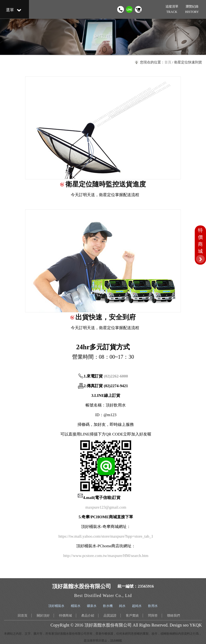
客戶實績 (132, 616)
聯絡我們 (174, 616)
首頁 (168, 62)
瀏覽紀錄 (192, 10)
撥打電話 (121, 9)
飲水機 (108, 606)
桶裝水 (76, 606)
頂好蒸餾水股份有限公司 (108, 625)
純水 (122, 606)
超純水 (137, 606)
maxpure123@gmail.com (106, 507)
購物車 (138, 9)
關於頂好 (43, 616)
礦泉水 (92, 606)
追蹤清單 (172, 10)
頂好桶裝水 (56, 606)
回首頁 (23, 616)
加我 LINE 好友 (129, 9)
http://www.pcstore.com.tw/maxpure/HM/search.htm (106, 556)
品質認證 (110, 616)
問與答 (153, 616)
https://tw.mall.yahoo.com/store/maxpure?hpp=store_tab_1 (106, 536)
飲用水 (153, 606)
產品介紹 (88, 616)
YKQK (196, 625)
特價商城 (65, 616)
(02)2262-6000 (116, 376)
